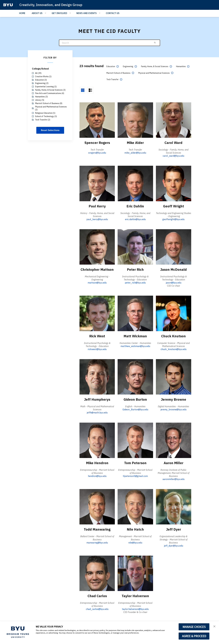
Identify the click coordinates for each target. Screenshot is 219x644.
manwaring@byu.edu (97, 543)
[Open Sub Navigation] (46, 13)
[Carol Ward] (174, 120)
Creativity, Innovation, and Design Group (51, 5)
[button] (214, 626)
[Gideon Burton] (135, 377)
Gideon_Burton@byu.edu (135, 409)
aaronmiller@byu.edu (174, 479)
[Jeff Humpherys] (97, 377)
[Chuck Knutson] (174, 313)
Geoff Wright (174, 206)
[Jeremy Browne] (174, 377)
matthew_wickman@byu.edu (135, 346)
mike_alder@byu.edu (135, 153)
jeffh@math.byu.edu (97, 413)
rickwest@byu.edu (97, 349)
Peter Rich (135, 269)
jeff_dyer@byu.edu (174, 546)
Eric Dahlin (135, 206)
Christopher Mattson (97, 269)
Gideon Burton (135, 399)
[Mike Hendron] (97, 440)
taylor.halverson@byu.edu (135, 609)
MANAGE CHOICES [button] (194, 627)
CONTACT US (113, 13)
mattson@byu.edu (97, 283)
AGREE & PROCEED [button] (194, 636)
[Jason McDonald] (174, 247)
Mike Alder (135, 143)
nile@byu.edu (135, 543)
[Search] (109, 43)
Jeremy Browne (174, 399)
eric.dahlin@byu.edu (135, 219)
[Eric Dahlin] (135, 183)
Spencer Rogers (97, 143)
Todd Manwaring (97, 529)
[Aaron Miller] (174, 440)
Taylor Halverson (135, 596)
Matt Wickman (135, 336)
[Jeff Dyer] (174, 507)
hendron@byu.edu (97, 476)
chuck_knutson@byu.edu (174, 349)
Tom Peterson (135, 463)
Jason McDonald (173, 269)
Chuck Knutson (173, 336)
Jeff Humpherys (97, 399)
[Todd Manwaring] (97, 507)
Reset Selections (50, 130)
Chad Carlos (97, 596)
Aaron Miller (174, 463)
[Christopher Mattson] (97, 247)
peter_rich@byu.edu (135, 283)
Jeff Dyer (174, 529)
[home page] (8, 5)
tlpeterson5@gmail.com (135, 476)
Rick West (97, 336)
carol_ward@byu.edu (173, 156)
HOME (22, 13)
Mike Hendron (97, 463)
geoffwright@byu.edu (173, 219)
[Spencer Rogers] (97, 120)
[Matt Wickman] (135, 313)
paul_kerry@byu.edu (97, 219)
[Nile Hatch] (135, 507)
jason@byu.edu (174, 283)
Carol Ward (173, 143)
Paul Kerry (97, 206)
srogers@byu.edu (97, 153)
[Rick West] (97, 313)
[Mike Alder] (135, 120)
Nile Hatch (135, 529)
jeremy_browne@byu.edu (173, 409)
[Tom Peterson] (135, 440)
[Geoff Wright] (174, 183)
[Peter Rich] (135, 247)
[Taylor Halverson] (135, 573)
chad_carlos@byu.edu (97, 609)
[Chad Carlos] (97, 573)
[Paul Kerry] (97, 183)
